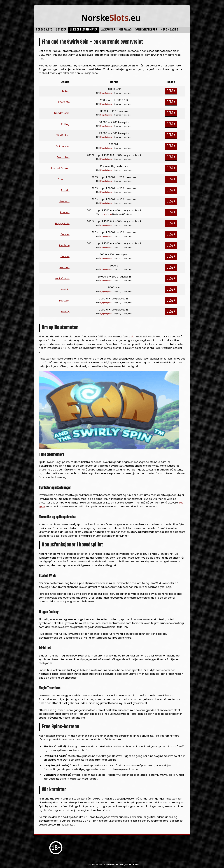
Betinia (65, 290)
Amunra (64, 201)
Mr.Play (65, 312)
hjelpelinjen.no (106, 93)
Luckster (64, 301)
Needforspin (62, 113)
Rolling (65, 124)
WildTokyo (63, 135)
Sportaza (64, 179)
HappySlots (62, 223)
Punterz (65, 212)
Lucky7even (62, 279)
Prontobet (63, 157)
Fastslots (64, 102)
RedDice (64, 245)
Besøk (171, 91)
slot (133, 337)
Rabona (65, 267)
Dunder (65, 234)
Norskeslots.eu (111, 864)
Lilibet (66, 91)
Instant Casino (60, 168)
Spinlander (63, 146)
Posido (65, 190)
